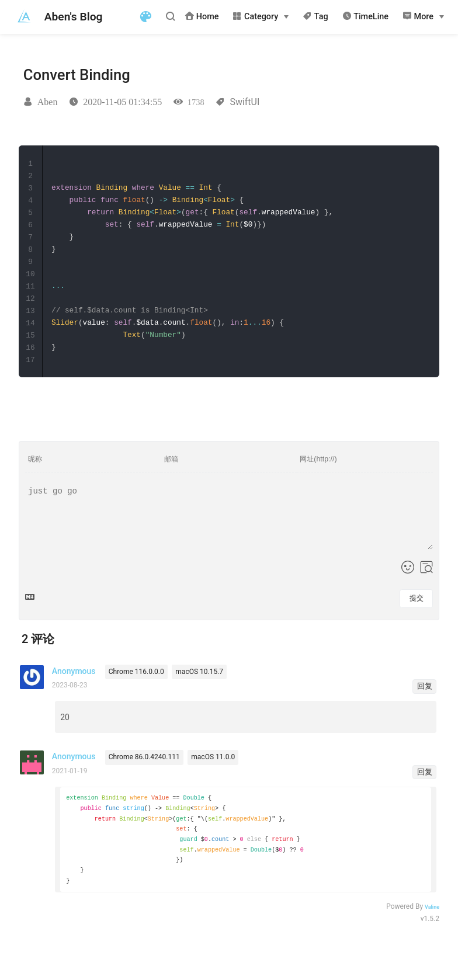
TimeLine (365, 16)
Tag (315, 16)
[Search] (172, 16)
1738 (196, 102)
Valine (432, 910)
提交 (417, 596)
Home (202, 16)
